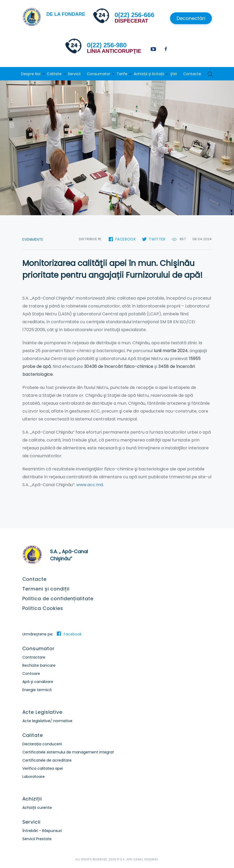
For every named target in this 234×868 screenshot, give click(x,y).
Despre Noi (31, 74)
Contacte (192, 74)
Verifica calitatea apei (43, 768)
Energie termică (37, 690)
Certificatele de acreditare (47, 760)
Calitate (54, 74)
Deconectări (191, 18)
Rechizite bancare (39, 665)
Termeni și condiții (46, 589)
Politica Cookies (43, 608)
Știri (174, 74)
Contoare (31, 674)
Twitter (157, 239)
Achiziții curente (37, 808)
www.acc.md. (90, 485)
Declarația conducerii (42, 744)
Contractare (34, 657)
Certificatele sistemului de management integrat (68, 752)
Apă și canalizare (38, 682)
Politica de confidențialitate (58, 599)
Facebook (126, 239)
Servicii (74, 74)
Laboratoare (34, 777)
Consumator (99, 74)
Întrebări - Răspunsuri (42, 831)
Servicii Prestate (37, 839)
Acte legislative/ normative (47, 721)
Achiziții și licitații (149, 74)
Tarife (122, 74)
